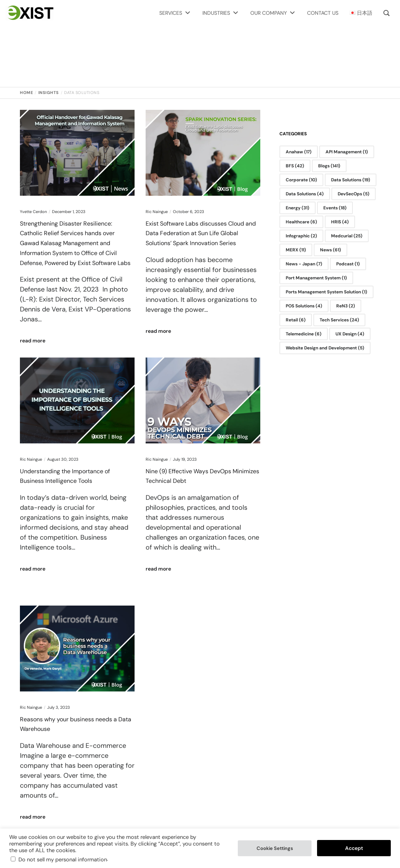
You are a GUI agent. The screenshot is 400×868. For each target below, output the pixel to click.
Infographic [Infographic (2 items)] (301, 236)
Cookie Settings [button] (275, 848)
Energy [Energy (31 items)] (298, 208)
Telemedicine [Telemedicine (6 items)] (304, 334)
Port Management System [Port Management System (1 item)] (316, 278)
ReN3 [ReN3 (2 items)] (346, 306)
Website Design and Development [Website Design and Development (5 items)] (325, 348)
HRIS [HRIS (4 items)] (340, 222)
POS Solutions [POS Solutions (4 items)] (304, 306)
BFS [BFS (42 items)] (295, 166)
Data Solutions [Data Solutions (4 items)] (305, 194)
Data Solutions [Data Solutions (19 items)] (351, 180)
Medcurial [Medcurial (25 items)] (347, 236)
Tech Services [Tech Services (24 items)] (339, 320)
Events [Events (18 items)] (335, 208)
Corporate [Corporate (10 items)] (301, 180)
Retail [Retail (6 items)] (296, 320)
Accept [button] (354, 848)
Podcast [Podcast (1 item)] (348, 264)
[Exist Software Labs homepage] (29, 13)
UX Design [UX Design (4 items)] (350, 334)
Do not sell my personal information (63, 860)
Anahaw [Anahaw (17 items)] (299, 152)
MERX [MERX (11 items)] (296, 250)
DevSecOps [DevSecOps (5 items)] (354, 194)
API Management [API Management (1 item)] (347, 152)
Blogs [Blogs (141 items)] (329, 166)
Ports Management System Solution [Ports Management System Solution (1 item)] (326, 292)
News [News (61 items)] (331, 250)
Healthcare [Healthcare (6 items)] (301, 222)
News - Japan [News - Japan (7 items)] (304, 264)
